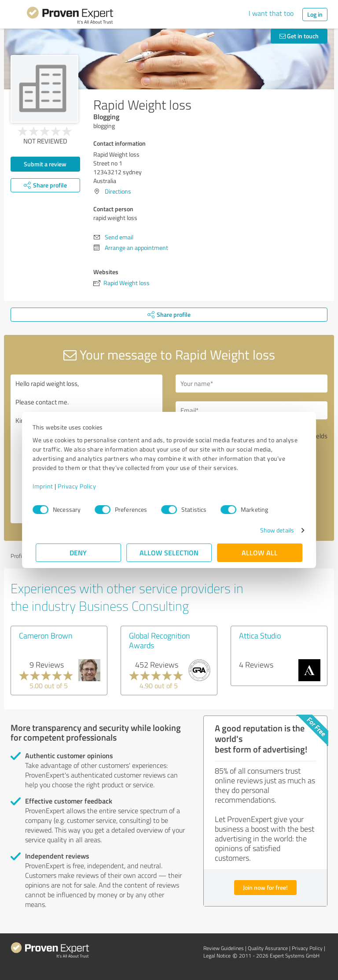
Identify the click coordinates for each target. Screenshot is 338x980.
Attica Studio (260, 635)
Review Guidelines (224, 948)
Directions (118, 191)
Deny (79, 552)
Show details (274, 530)
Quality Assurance (268, 948)
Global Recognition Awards (160, 640)
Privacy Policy (80, 486)
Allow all (260, 552)
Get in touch (299, 36)
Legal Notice (217, 956)
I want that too (271, 13)
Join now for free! (265, 887)
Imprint (46, 486)
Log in (315, 14)
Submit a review (45, 164)
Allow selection (169, 552)
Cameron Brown (46, 635)
